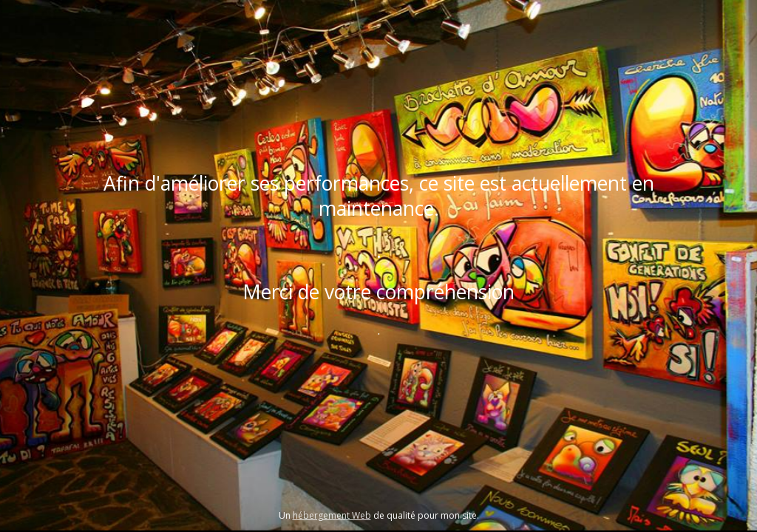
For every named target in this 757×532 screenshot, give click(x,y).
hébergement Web (332, 515)
